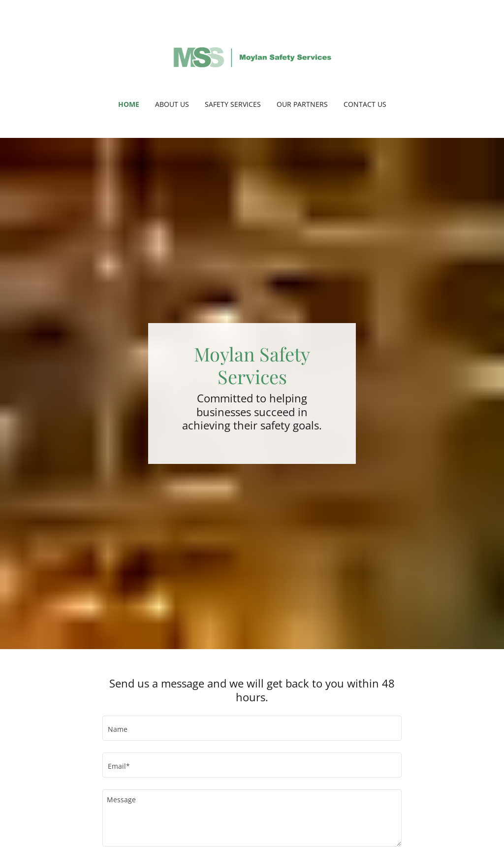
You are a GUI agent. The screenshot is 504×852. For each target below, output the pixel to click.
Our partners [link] (302, 104)
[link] (252, 56)
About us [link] (172, 104)
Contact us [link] (365, 104)
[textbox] (252, 728)
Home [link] (129, 104)
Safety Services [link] (233, 104)
